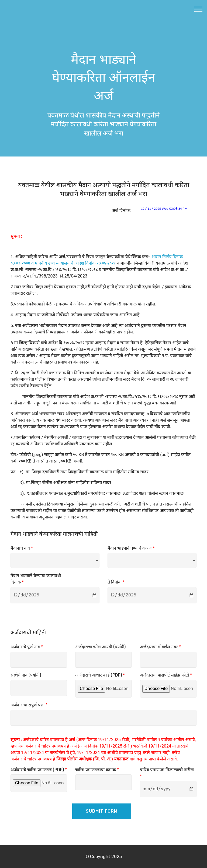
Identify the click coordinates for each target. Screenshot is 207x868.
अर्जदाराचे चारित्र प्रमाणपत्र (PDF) (39, 770)
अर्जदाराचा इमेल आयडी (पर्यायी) (100, 647)
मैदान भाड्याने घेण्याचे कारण (131, 548)
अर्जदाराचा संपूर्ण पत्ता (29, 705)
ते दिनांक (116, 582)
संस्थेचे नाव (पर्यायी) (26, 675)
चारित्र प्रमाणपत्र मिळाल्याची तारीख (167, 773)
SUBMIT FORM (102, 811)
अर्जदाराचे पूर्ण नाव (27, 647)
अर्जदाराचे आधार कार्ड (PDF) (100, 675)
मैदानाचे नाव (22, 548)
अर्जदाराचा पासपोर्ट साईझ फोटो (166, 675)
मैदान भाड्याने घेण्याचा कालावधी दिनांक (36, 579)
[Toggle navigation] (199, 9)
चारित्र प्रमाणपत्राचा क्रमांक (97, 770)
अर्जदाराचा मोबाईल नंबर (160, 647)
